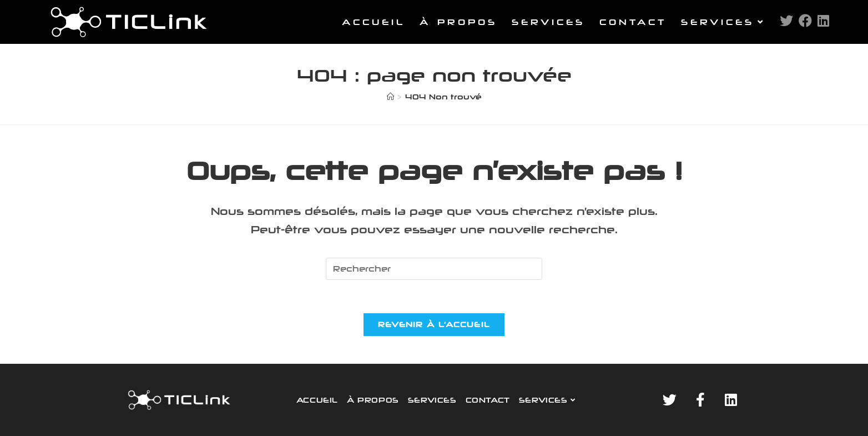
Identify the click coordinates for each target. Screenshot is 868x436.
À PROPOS (373, 400)
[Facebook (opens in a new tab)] (805, 21)
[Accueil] (390, 97)
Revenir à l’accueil (434, 324)
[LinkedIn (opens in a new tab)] (823, 21)
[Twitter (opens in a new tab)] (786, 21)
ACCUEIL (317, 400)
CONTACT (488, 400)
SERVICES (432, 400)
